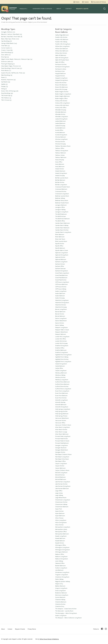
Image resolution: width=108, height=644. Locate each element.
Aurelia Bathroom (60, 128)
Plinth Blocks (6, 70)
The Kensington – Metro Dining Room (66, 613)
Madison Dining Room (62, 559)
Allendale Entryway (61, 110)
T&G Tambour (6, 98)
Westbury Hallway (60, 375)
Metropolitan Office (61, 532)
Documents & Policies (100, 2)
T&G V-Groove (6, 100)
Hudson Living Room (61, 568)
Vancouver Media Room (62, 418)
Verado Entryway (60, 175)
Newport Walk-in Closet (62, 330)
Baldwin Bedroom (60, 586)
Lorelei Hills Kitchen (61, 341)
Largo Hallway (59, 495)
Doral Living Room (60, 591)
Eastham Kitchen (60, 264)
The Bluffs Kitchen (61, 216)
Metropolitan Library (61, 529)
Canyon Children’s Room (62, 470)
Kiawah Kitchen (60, 543)
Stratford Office (60, 348)
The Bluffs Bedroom (61, 214)
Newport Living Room (61, 327)
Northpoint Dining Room (62, 67)
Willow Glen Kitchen (61, 53)
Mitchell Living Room (61, 473)
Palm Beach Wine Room (62, 459)
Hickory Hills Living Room (63, 103)
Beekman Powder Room (62, 203)
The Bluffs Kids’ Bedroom (62, 219)
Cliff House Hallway (61, 289)
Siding (4, 89)
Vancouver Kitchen (61, 420)
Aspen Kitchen (59, 511)
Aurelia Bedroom (60, 132)
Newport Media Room (61, 332)
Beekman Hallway (60, 198)
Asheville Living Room (61, 400)
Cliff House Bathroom (61, 284)
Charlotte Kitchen (60, 604)
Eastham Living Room (61, 262)
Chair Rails (5, 46)
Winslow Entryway (60, 144)
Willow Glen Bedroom (62, 49)
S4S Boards (6, 82)
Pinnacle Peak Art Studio (62, 441)
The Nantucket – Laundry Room (64, 611)
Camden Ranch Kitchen (62, 230)
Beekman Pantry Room (62, 200)
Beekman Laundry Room (62, 196)
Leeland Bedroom (60, 123)
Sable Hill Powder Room (62, 60)
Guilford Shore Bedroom (62, 384)
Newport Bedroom (61, 334)
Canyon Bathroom (60, 468)
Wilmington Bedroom (61, 552)
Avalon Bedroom (60, 296)
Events (78, 2)
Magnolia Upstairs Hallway (63, 581)
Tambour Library (60, 155)
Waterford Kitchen (61, 305)
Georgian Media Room (62, 450)
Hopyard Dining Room (62, 80)
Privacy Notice (32, 629)
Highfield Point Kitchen (62, 359)
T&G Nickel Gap (7, 95)
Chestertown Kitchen (61, 502)
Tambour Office (60, 148)
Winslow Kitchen (60, 142)
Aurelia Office (59, 130)
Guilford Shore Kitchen (62, 386)
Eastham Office (60, 266)
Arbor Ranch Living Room (63, 427)
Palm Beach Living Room (62, 457)
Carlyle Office (59, 368)
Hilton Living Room (61, 520)
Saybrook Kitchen (60, 257)
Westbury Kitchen (60, 377)
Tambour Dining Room (62, 151)
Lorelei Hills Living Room (62, 337)
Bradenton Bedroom (61, 593)
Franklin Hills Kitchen (61, 37)
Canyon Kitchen (60, 466)
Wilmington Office (61, 545)
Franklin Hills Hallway (61, 42)
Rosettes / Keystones (8, 80)
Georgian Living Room (62, 445)
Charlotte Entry (60, 606)
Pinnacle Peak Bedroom (62, 443)
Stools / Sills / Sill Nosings (10, 91)
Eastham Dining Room (62, 271)
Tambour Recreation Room (63, 146)
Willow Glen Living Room (62, 46)
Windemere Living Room (62, 572)
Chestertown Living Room (63, 500)
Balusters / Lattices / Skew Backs (12, 34)
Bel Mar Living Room (61, 185)
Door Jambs (6, 55)
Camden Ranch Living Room (63, 232)
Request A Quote (82, 9)
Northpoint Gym (60, 71)
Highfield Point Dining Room (63, 355)
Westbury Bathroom (61, 373)
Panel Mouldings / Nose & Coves (12, 68)
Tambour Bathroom (61, 157)
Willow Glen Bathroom (62, 51)
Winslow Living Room (61, 139)
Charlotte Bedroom (61, 602)
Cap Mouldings (7, 41)
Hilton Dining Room (61, 522)
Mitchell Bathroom (61, 479)
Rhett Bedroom (60, 234)
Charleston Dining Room (62, 577)
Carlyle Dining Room (61, 364)
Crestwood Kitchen (61, 191)
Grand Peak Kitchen (61, 280)
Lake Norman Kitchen (61, 484)
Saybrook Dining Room (62, 255)
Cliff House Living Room (62, 282)
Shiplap (5, 86)
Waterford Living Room (62, 300)
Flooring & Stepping (8, 64)
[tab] (24, 9)
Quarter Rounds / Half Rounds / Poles (13, 73)
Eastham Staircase (60, 268)
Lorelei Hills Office (61, 339)
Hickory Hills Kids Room (62, 105)
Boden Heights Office (61, 98)
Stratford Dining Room (62, 346)
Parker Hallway (59, 579)
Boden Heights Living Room (63, 94)
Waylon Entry (59, 584)
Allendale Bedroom (61, 112)
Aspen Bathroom (60, 516)
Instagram (106, 629)
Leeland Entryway (60, 126)
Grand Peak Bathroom (61, 275)
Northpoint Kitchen (61, 64)
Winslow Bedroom (61, 137)
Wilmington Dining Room (63, 550)
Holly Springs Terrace (61, 416)
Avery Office (59, 162)
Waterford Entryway (61, 307)
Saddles (4, 84)
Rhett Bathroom (60, 237)
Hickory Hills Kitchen (61, 101)
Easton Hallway (60, 325)
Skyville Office (59, 246)
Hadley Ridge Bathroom (62, 35)
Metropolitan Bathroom (62, 534)
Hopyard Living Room (61, 78)
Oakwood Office (60, 563)
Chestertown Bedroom (62, 507)
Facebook (102, 629)
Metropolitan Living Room (63, 527)
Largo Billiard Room (61, 498)
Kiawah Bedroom (60, 541)
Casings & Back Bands (9, 43)
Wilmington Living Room (62, 547)
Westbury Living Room (62, 380)
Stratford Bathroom (61, 350)
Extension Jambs (7, 61)
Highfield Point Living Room (63, 361)
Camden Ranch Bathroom (63, 223)
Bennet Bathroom (60, 312)
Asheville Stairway (60, 402)
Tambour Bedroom (61, 153)
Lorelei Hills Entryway (61, 343)
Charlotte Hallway (60, 600)
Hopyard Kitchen (60, 76)
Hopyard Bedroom (60, 73)
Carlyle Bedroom (60, 366)
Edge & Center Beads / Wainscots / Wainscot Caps (17, 59)
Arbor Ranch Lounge (61, 432)
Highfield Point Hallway (62, 357)
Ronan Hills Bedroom (61, 85)
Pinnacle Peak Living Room (63, 436)
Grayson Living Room (61, 588)
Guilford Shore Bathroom (62, 382)
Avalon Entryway (60, 298)
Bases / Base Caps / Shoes (10, 39)
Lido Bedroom (59, 570)
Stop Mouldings (7, 93)
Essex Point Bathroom (62, 393)
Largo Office (59, 491)
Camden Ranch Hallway (62, 225)
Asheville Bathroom (61, 405)
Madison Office (60, 554)
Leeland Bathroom (60, 121)
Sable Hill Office (60, 62)
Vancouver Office (60, 423)
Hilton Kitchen (59, 525)
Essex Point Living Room (62, 391)
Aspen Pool (59, 509)
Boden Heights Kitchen (62, 92)
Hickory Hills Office (61, 108)
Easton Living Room (61, 318)
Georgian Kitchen (60, 452)
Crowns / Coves (7, 50)
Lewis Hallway (59, 561)
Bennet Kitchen (60, 314)
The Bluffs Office (60, 221)
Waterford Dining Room (62, 303)
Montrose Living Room (62, 595)
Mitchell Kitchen (60, 475)
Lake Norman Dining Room (63, 486)
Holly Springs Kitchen (61, 411)
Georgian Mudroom (61, 448)
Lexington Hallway (60, 210)
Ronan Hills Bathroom (61, 87)
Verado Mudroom (60, 171)
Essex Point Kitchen (61, 398)
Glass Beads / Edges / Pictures (11, 66)
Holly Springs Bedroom (62, 414)
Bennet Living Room (61, 309)
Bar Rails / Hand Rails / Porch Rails (12, 37)
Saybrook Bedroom (61, 259)
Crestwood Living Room (62, 194)
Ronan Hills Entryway (61, 89)
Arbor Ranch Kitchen (61, 429)
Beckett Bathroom (60, 566)
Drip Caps (5, 57)
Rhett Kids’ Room (60, 239)
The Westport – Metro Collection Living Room (68, 618)
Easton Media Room (61, 321)
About (59, 9)
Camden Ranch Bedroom (62, 228)
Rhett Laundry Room (61, 241)
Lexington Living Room (62, 212)
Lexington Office (60, 207)
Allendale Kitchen (60, 114)
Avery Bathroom (60, 166)
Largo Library (59, 493)
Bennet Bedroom (60, 316)
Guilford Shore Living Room (63, 389)
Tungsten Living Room (62, 575)
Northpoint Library (61, 69)
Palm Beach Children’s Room (63, 454)
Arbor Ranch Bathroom (62, 434)
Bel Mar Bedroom (60, 180)
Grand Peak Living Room (62, 273)
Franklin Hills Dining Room (63, 44)
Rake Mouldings (7, 75)
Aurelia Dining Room (61, 135)
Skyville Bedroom (60, 248)
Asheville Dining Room (62, 407)
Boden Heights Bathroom (62, 96)
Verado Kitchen (60, 169)
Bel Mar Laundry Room (62, 178)
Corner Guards (7, 48)
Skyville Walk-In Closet (62, 250)
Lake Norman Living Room (63, 482)
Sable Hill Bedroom (61, 55)
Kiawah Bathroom (60, 538)
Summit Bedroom (60, 597)
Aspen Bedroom (60, 513)
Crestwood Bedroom (61, 189)
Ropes (4, 77)
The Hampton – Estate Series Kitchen (66, 609)
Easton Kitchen (60, 323)
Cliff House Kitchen (61, 287)
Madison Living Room (61, 557)
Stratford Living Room (62, 352)
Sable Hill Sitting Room (62, 58)
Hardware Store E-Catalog (42, 9)
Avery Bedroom (60, 164)
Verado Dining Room (61, 173)
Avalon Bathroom (60, 293)
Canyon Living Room (61, 464)
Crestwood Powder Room (63, 187)
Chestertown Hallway (61, 504)
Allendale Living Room (62, 117)
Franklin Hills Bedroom (62, 39)
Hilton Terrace (59, 518)
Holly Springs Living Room (63, 409)
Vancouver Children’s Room (63, 425)
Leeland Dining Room (61, 119)
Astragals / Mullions (8, 32)
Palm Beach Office (60, 461)
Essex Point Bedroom (61, 396)
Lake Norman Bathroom (62, 488)
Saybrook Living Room (62, 253)
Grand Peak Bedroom (61, 278)
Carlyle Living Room (61, 371)
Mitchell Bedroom (60, 477)
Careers (87, 2)
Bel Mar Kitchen (60, 182)
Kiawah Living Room (61, 536)
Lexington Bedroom (61, 205)
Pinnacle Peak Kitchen (62, 439)
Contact (69, 9)
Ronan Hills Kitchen (61, 83)
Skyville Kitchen (60, 244)
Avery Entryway (60, 160)
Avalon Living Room (61, 291)
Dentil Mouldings (7, 52)
